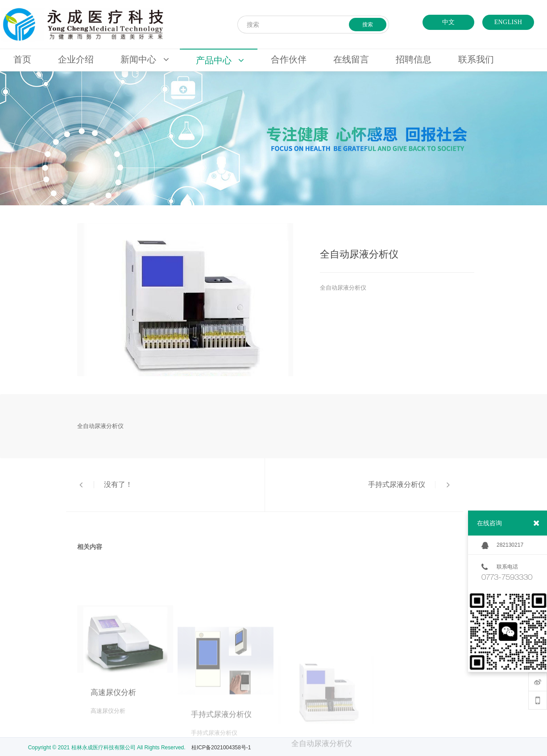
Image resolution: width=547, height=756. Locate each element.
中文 (449, 22)
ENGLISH (508, 22)
